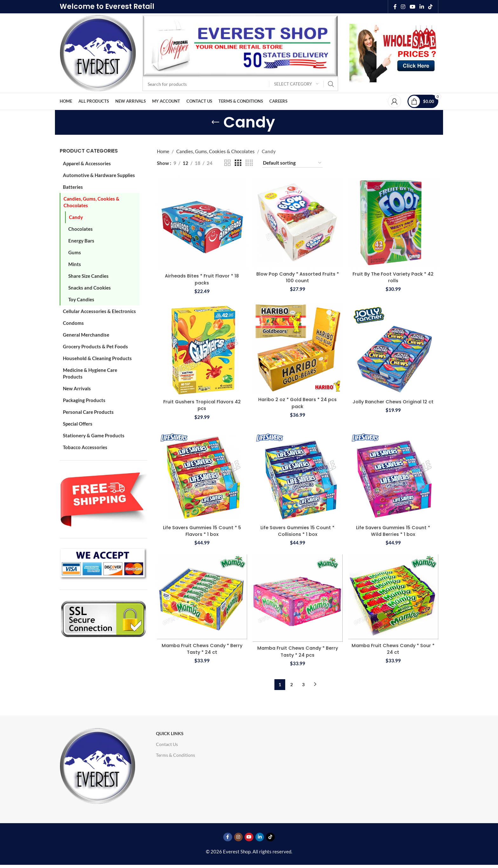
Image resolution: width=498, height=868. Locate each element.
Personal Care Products (88, 412)
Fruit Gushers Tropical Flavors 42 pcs (202, 404)
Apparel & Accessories (87, 163)
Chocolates (81, 229)
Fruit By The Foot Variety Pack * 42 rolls (393, 277)
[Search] (240, 84)
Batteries (73, 187)
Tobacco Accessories (85, 447)
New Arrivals (77, 388)
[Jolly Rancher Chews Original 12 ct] (394, 349)
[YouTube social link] (412, 7)
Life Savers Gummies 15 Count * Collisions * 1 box (298, 530)
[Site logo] (98, 52)
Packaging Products (84, 400)
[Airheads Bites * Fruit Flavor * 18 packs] (202, 223)
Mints (75, 264)
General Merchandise (86, 335)
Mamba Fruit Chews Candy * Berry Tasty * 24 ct (202, 648)
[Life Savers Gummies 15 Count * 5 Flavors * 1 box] (202, 475)
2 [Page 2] (292, 684)
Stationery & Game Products (94, 435)
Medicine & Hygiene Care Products (90, 373)
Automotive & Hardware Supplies (99, 175)
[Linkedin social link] (422, 7)
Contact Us (167, 744)
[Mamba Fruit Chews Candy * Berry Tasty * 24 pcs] (298, 598)
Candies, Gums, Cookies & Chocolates (91, 202)
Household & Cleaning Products (97, 358)
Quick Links (170, 733)
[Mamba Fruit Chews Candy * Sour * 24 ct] (394, 597)
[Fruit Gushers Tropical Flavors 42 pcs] (202, 349)
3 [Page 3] (303, 684)
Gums (75, 252)
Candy (76, 217)
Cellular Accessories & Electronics (99, 311)
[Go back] (215, 122)
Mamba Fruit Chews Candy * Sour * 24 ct (393, 648)
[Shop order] (293, 163)
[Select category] (296, 84)
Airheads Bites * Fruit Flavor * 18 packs (202, 278)
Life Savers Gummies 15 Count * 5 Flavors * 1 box (202, 530)
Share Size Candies (88, 276)
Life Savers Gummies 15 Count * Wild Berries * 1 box (394, 530)
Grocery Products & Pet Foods (95, 346)
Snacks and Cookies (90, 288)
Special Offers (78, 424)
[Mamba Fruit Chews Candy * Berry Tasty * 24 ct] (202, 597)
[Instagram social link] (403, 7)
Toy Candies (81, 299)
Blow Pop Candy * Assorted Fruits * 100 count (298, 277)
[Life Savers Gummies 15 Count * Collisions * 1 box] (298, 475)
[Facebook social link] (395, 7)
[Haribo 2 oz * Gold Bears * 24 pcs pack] (298, 348)
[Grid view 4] (249, 163)
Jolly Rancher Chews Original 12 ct (394, 404)
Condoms (73, 323)
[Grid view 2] (227, 163)
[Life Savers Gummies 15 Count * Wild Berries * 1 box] (394, 475)
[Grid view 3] (238, 163)
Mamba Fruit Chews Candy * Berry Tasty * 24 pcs (297, 651)
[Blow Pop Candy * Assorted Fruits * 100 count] (298, 222)
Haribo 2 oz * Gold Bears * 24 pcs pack (298, 402)
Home (163, 151)
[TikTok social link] (431, 7)
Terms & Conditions (175, 754)
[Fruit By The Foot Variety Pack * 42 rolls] (394, 222)
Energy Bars (81, 241)
